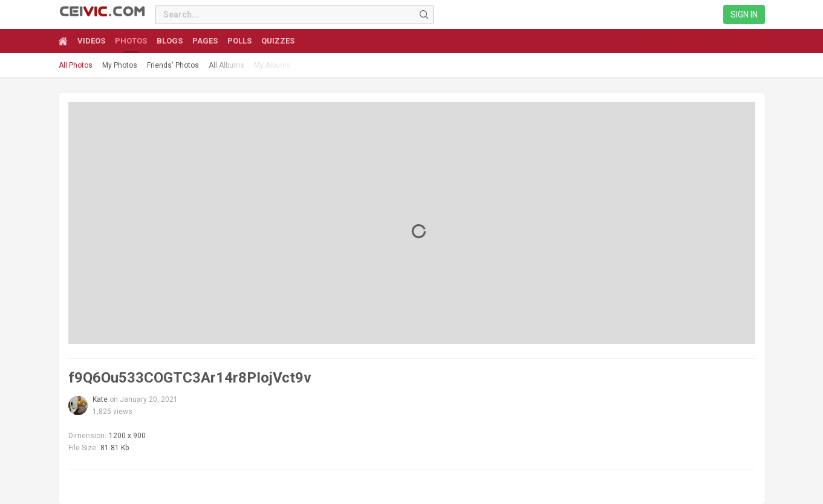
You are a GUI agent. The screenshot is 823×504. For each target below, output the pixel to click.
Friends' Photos (173, 65)
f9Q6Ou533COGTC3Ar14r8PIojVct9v (190, 378)
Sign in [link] (744, 15)
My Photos (120, 65)
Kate (100, 399)
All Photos (76, 65)
